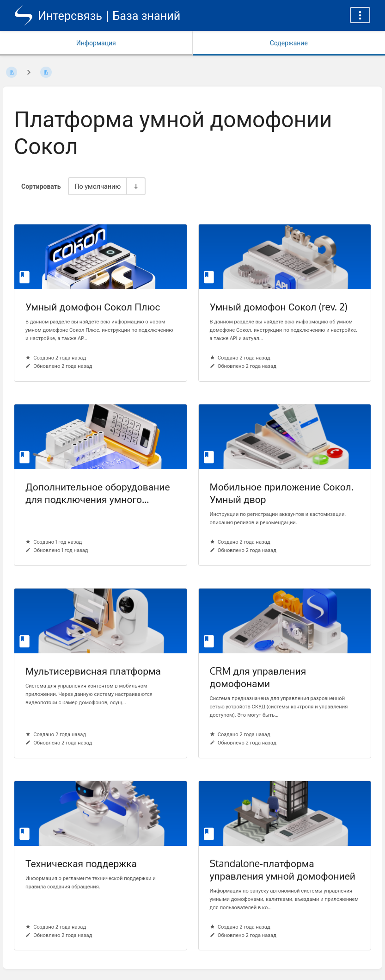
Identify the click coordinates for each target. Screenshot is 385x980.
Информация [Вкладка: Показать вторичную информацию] (96, 43)
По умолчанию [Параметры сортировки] (98, 186)
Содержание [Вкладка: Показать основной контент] (289, 43)
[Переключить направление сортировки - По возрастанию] (135, 186)
